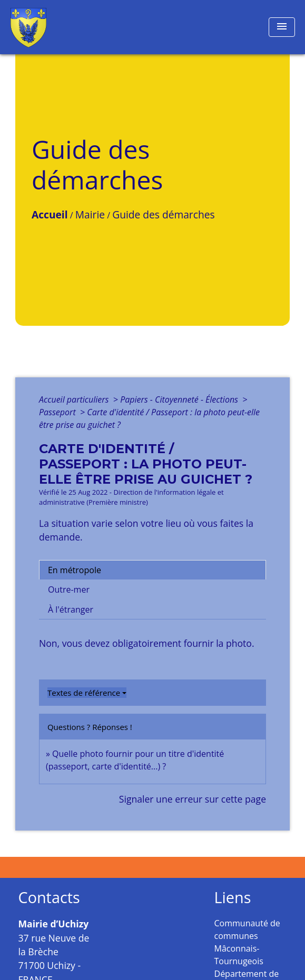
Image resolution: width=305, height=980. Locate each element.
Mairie (90, 214)
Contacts (49, 898)
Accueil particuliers (75, 399)
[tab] (152, 570)
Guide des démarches (163, 214)
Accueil (50, 214)
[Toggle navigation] (282, 27)
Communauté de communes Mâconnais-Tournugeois (247, 942)
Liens (233, 898)
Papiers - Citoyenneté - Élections (180, 399)
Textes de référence (84, 693)
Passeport (58, 412)
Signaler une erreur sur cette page (193, 799)
